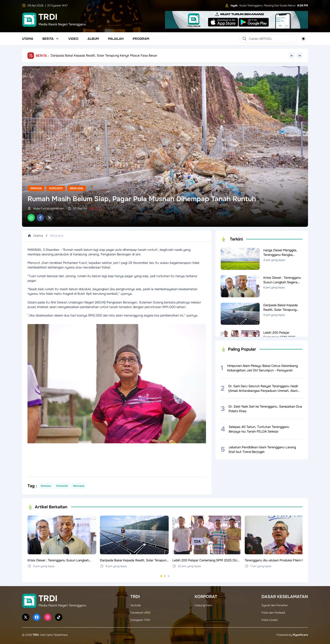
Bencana (77, 188)
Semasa (36, 188)
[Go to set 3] (169, 576)
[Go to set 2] (165, 576)
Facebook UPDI (140, 613)
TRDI (36, 635)
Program (141, 39)
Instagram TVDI (140, 620)
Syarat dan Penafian (275, 605)
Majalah (116, 39)
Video (73, 39)
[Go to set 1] (161, 576)
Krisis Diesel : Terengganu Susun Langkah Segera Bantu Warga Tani (101, 56)
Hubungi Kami (203, 605)
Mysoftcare (300, 635)
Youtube (136, 605)
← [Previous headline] (292, 56)
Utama (28, 39)
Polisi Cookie (270, 620)
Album (93, 39)
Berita (51, 39)
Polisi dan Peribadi (273, 613)
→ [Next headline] (300, 56)
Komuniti (56, 188)
